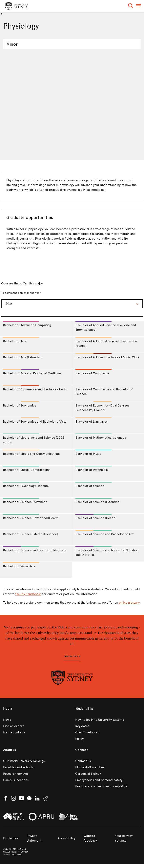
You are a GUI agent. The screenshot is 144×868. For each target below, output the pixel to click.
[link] (36, 720)
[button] (131, 6)
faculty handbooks (28, 594)
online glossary (129, 603)
